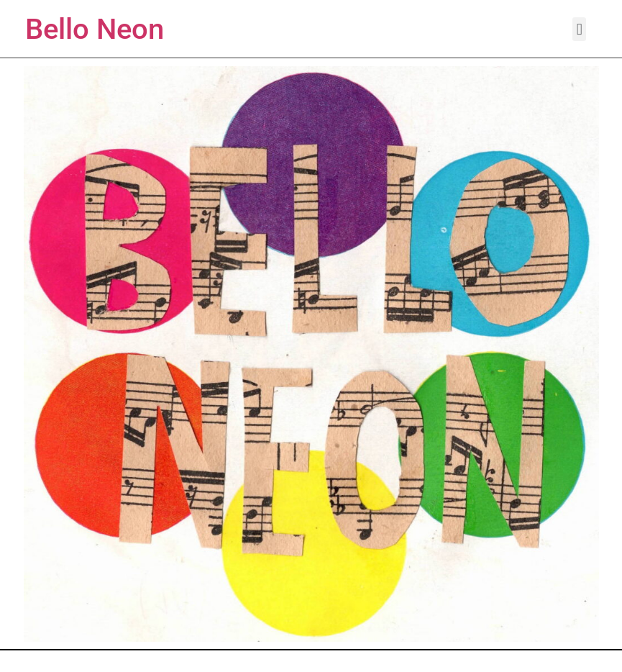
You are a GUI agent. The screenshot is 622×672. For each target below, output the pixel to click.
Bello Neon (95, 29)
